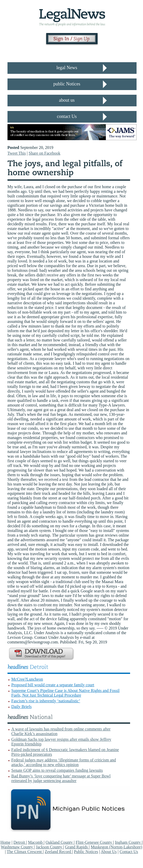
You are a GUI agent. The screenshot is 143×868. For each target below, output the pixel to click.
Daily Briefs (22, 707)
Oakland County (60, 842)
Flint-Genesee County (94, 842)
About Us (109, 852)
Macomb (36, 842)
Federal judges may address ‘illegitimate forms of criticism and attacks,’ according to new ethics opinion (64, 762)
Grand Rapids (77, 847)
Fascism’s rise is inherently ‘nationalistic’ (46, 701)
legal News (67, 68)
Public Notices (86, 852)
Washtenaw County (17, 847)
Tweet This (17, 153)
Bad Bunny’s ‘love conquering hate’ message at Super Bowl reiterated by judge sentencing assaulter (61, 778)
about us (67, 100)
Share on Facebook (45, 153)
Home (6, 842)
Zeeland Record (58, 852)
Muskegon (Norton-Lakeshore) (116, 847)
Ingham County (128, 842)
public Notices (67, 84)
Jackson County (50, 847)
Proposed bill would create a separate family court (53, 685)
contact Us (67, 116)
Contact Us (129, 852)
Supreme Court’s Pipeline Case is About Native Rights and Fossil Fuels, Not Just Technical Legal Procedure (65, 693)
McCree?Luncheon (27, 679)
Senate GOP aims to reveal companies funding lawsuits (57, 770)
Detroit (20, 842)
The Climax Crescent (25, 852)
